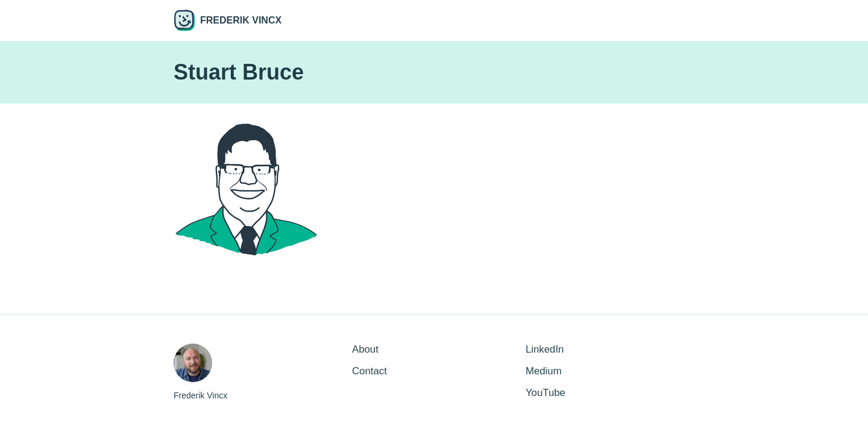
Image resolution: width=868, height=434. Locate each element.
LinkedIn (545, 349)
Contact (370, 371)
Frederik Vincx (228, 20)
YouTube (546, 393)
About (365, 349)
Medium (544, 371)
